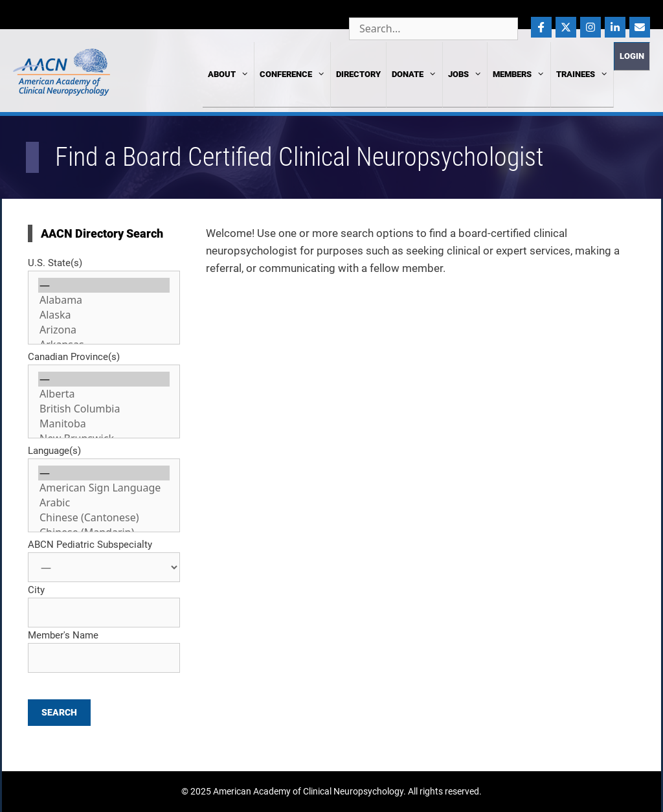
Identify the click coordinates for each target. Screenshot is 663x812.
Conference (292, 74)
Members (519, 74)
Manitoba (104, 424)
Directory (358, 74)
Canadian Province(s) (74, 357)
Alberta (104, 394)
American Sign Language (104, 488)
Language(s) (54, 451)
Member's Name (63, 635)
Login (632, 56)
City (36, 590)
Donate (414, 74)
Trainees (582, 74)
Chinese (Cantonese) (104, 518)
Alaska (104, 315)
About (228, 74)
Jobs (465, 74)
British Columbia (104, 409)
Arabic (104, 503)
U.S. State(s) (55, 263)
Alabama (104, 300)
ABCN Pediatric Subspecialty (90, 545)
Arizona (104, 330)
